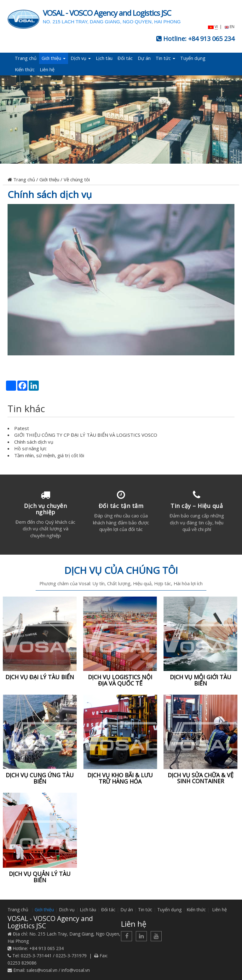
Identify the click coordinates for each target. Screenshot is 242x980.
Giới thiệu (54, 58)
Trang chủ (26, 58)
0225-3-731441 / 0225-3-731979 (54, 956)
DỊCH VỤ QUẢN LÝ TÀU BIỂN (40, 877)
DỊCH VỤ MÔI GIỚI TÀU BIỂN (201, 680)
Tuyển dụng (193, 58)
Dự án (144, 58)
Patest (22, 428)
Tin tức (165, 58)
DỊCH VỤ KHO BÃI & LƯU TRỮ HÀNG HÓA (120, 778)
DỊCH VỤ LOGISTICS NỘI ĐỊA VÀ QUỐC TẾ (120, 680)
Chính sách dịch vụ (50, 194)
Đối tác (125, 58)
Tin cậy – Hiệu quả (197, 506)
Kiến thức (25, 70)
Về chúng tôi (77, 179)
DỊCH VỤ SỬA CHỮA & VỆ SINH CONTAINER (201, 778)
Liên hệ (47, 70)
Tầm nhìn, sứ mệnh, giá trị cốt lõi (49, 455)
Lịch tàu (104, 58)
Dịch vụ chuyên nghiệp (45, 509)
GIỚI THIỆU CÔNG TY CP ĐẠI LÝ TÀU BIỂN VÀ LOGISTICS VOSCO (86, 435)
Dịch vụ (81, 58)
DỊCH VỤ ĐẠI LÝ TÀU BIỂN (40, 677)
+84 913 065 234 (211, 39)
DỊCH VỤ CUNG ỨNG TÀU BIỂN (40, 778)
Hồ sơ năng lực (30, 448)
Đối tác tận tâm (121, 506)
